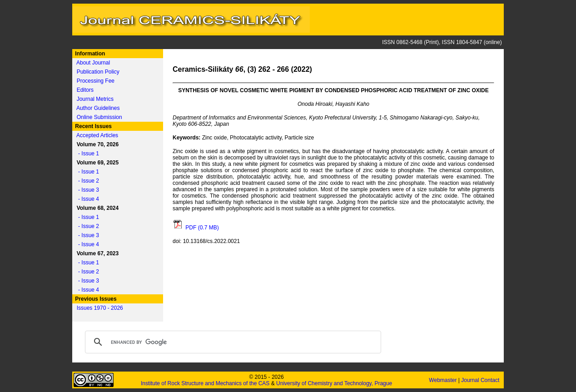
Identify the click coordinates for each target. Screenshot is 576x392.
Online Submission (99, 117)
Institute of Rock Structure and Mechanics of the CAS (205, 383)
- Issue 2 (86, 181)
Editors (85, 90)
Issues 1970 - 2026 (100, 308)
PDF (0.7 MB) (196, 228)
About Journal (93, 63)
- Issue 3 (86, 190)
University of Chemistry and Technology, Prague (334, 383)
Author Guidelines (98, 108)
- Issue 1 (86, 154)
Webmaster (443, 380)
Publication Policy (98, 72)
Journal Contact (481, 380)
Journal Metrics (95, 99)
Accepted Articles (97, 135)
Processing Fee (96, 81)
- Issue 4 (86, 199)
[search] (232, 342)
